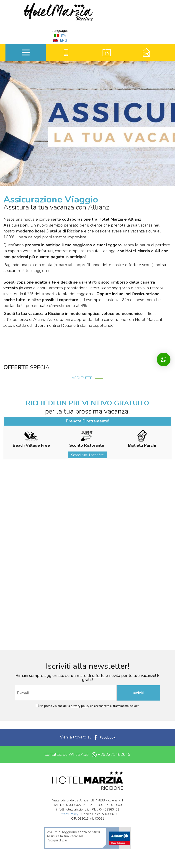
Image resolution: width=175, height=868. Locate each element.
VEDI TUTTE (87, 378)
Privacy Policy (68, 814)
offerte (98, 676)
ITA (60, 36)
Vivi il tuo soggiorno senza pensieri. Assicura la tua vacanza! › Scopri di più (73, 836)
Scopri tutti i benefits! (88, 455)
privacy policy (80, 706)
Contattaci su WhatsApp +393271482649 (87, 755)
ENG (60, 40)
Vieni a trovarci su (88, 737)
